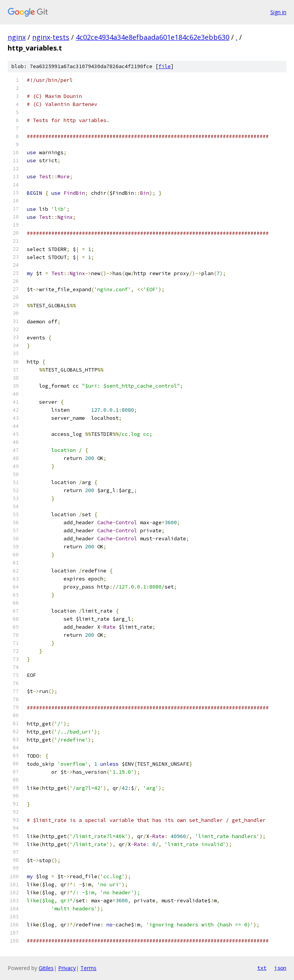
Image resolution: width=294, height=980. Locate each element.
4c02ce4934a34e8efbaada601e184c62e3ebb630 (153, 37)
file (165, 66)
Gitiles (46, 968)
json (280, 968)
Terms (88, 968)
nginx (17, 37)
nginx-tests (51, 37)
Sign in (278, 12)
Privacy (67, 968)
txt (262, 968)
